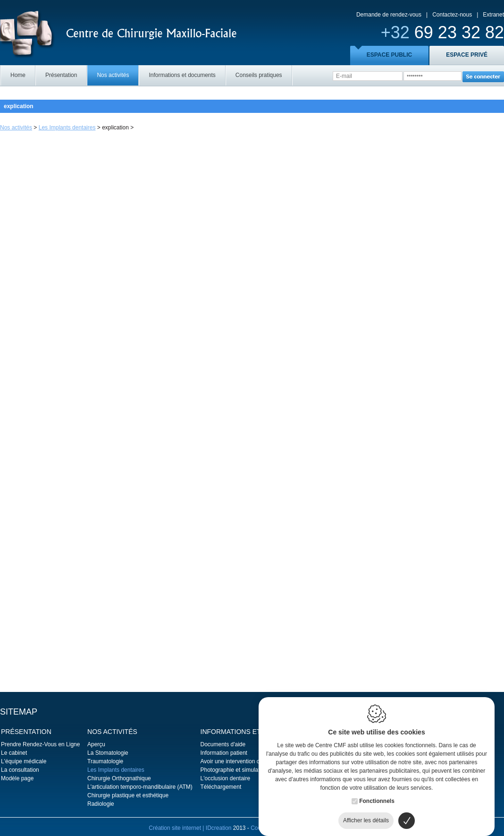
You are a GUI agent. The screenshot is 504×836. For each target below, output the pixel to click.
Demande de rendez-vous (389, 15)
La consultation (20, 770)
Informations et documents (182, 75)
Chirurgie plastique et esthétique (128, 795)
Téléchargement (221, 787)
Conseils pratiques (259, 75)
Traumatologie (105, 761)
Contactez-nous (452, 15)
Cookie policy (267, 828)
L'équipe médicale (24, 761)
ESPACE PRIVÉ (467, 55)
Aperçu (96, 744)
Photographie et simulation (234, 770)
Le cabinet (14, 753)
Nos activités (113, 75)
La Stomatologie (108, 753)
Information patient (224, 753)
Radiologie (101, 804)
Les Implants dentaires (67, 128)
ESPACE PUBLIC (389, 55)
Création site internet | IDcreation (191, 828)
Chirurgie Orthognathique (119, 778)
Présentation (61, 75)
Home (18, 75)
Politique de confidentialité (322, 828)
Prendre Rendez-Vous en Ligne (40, 744)
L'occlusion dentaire (226, 778)
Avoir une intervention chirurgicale (243, 761)
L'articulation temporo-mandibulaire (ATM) (140, 787)
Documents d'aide (223, 744)
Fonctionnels (377, 792)
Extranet (493, 15)
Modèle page (17, 778)
